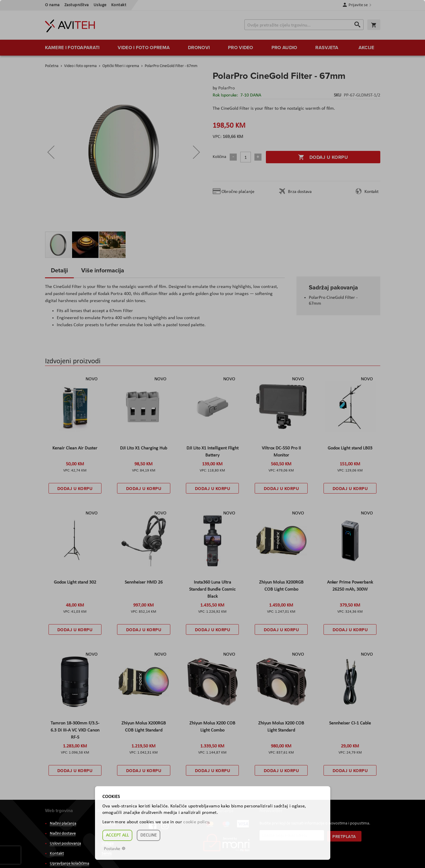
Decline (149, 835)
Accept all (117, 835)
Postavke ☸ (115, 849)
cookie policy (196, 822)
